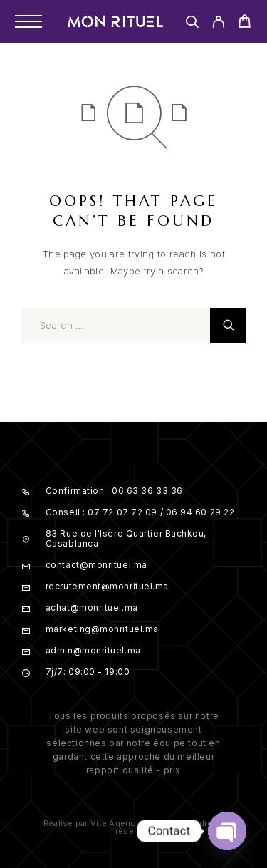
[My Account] (218, 24)
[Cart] (245, 23)
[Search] (192, 24)
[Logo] (115, 21)
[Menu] (28, 21)
